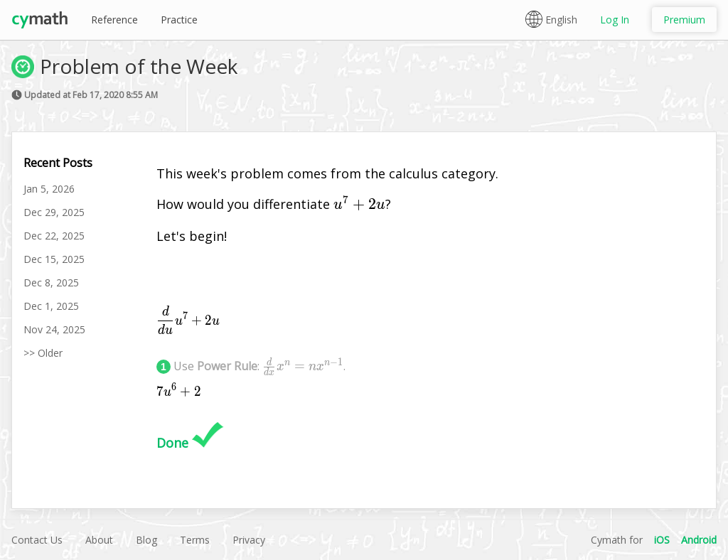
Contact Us (37, 540)
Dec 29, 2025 (54, 212)
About (99, 540)
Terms (195, 540)
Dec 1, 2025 (51, 306)
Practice (179, 20)
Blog (146, 540)
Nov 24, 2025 (54, 329)
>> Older (43, 353)
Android (699, 540)
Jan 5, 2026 (49, 189)
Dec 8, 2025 (51, 282)
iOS (662, 540)
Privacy (249, 540)
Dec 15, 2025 (54, 259)
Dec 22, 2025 (54, 236)
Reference (114, 20)
